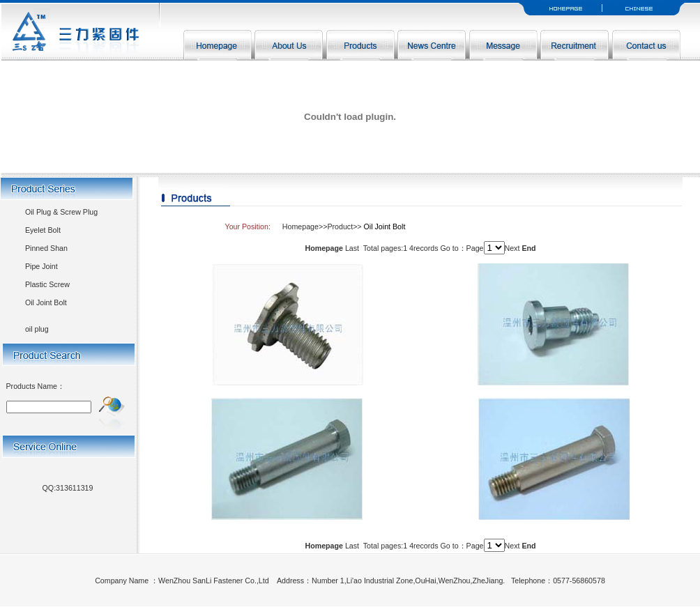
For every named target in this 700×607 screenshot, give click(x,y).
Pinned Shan (46, 248)
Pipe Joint (41, 266)
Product (340, 226)
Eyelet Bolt (43, 230)
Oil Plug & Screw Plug (61, 212)
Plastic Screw (47, 284)
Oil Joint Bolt (46, 302)
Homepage (300, 226)
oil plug (37, 329)
